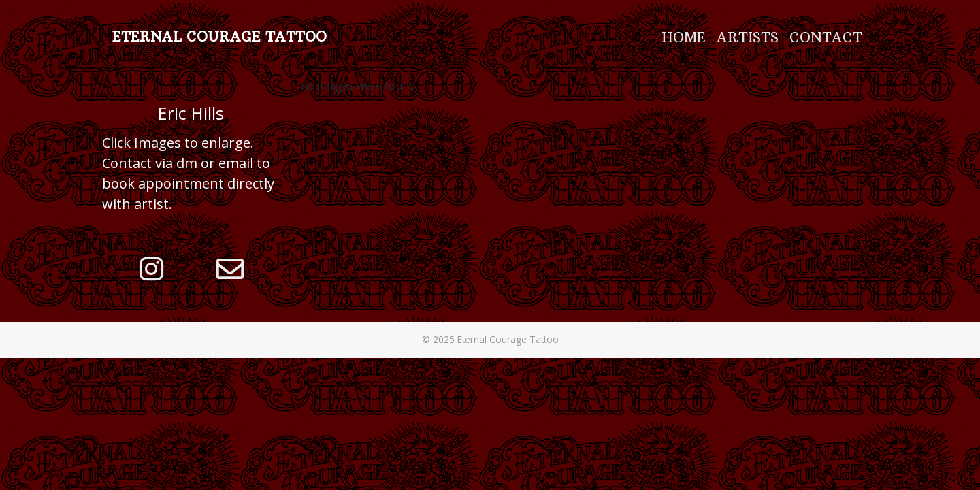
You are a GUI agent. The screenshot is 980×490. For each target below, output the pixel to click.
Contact (826, 37)
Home (684, 37)
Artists (748, 37)
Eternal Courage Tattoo (219, 36)
